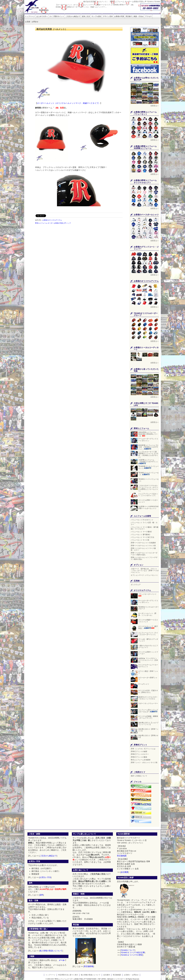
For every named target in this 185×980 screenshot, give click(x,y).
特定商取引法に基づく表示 (68, 975)
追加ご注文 (86, 16)
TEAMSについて (128, 950)
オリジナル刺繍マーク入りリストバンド (148, 621)
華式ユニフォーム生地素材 (141, 760)
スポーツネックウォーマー (148, 703)
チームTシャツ (144, 684)
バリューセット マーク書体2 (141, 532)
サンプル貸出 (96, 16)
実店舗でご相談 (135, 16)
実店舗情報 (89, 966)
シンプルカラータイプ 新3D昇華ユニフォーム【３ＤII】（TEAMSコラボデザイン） (148, 454)
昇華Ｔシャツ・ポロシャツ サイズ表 (144, 763)
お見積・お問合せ (32, 22)
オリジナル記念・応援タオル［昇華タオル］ (148, 691)
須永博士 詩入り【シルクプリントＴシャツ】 (148, 724)
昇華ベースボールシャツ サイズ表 (143, 546)
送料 (41, 895)
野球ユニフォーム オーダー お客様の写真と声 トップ (53, 223)
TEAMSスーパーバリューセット (148, 480)
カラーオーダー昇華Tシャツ (148, 679)
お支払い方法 (45, 877)
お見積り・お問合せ (131, 975)
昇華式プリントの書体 (139, 757)
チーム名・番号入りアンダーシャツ (148, 640)
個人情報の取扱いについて (51, 951)
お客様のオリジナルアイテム (52, 220)
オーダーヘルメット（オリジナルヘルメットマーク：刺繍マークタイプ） (69, 103)
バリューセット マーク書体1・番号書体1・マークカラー (145, 528)
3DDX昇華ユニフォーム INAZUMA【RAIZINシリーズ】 (148, 434)
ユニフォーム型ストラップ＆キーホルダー (148, 711)
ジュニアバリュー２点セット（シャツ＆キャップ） (148, 495)
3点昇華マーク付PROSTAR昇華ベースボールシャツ (148, 507)
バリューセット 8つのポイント (142, 520)
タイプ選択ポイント (57, 16)
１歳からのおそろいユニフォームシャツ (148, 646)
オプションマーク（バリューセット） (145, 575)
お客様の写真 (119, 16)
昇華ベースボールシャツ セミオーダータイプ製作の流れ (144, 554)
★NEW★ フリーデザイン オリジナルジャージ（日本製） (148, 660)
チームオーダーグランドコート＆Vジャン (148, 440)
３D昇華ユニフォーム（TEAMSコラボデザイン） (148, 462)
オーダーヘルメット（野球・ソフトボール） (147, 614)
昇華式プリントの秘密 (139, 751)
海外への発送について (139, 776)
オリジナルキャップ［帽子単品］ (148, 627)
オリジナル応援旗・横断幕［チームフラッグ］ (148, 717)
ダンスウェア (136, 585)
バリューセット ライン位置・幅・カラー (144, 523)
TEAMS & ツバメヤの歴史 (132, 955)
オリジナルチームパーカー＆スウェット (148, 666)
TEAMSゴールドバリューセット (148, 474)
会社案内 (107, 975)
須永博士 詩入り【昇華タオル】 (148, 736)
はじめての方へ (42, 16)
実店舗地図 (122, 856)
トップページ (30, 16)
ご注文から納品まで (73, 16)
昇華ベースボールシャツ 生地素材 (143, 543)
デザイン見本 (108, 16)
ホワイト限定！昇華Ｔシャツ (148, 672)
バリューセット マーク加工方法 (142, 537)
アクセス (148, 16)
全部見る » (155, 106)
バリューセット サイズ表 (140, 540)
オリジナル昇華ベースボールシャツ (148, 501)
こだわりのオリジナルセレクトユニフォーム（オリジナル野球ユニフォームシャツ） (148, 488)
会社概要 (124, 872)
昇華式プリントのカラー (140, 754)
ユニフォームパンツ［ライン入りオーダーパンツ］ (148, 634)
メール (62, 960)
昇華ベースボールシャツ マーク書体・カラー (143, 549)
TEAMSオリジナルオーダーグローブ (148, 608)
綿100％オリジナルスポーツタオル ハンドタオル (148, 698)
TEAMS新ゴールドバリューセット (148, 467)
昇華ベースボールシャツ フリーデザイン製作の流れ (144, 558)
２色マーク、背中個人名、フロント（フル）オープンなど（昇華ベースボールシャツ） (145, 571)
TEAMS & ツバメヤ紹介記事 (133, 953)
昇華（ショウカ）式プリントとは (143, 749)
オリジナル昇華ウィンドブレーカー (148, 653)
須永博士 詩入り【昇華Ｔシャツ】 (148, 730)
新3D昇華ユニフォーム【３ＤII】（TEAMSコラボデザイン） (148, 447)
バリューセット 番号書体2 (140, 535)
